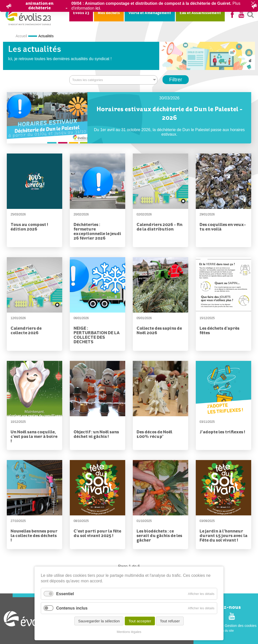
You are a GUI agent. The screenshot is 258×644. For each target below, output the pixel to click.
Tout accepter (140, 621)
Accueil (21, 36)
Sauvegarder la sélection (99, 621)
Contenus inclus (72, 608)
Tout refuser (170, 621)
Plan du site (226, 630)
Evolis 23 (81, 13)
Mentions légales (129, 632)
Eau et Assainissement (200, 13)
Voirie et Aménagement (150, 13)
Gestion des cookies (241, 625)
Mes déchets (109, 13)
